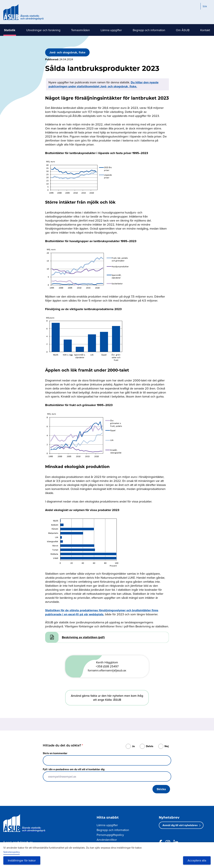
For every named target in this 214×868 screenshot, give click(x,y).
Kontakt (205, 30)
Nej (167, 746)
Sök (205, 6)
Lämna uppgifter (111, 30)
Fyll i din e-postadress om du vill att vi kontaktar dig (74, 769)
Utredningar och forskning (43, 30)
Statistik (10, 30)
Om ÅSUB (183, 30)
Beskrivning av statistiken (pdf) (83, 637)
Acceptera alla (197, 860)
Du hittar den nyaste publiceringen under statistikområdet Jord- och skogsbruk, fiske (103, 84)
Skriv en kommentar (55, 753)
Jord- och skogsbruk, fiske (67, 52)
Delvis (150, 746)
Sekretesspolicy (12, 852)
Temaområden (80, 30)
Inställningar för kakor (22, 860)
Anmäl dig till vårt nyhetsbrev (180, 825)
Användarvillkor (107, 840)
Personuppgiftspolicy (110, 835)
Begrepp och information (149, 30)
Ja (133, 746)
